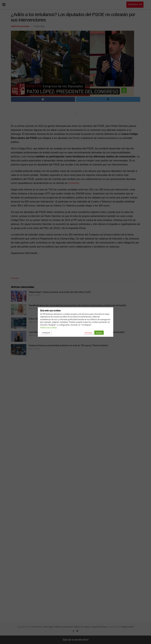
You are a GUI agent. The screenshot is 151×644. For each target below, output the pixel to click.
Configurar (46, 332)
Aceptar (99, 333)
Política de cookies (48, 327)
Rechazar (89, 333)
